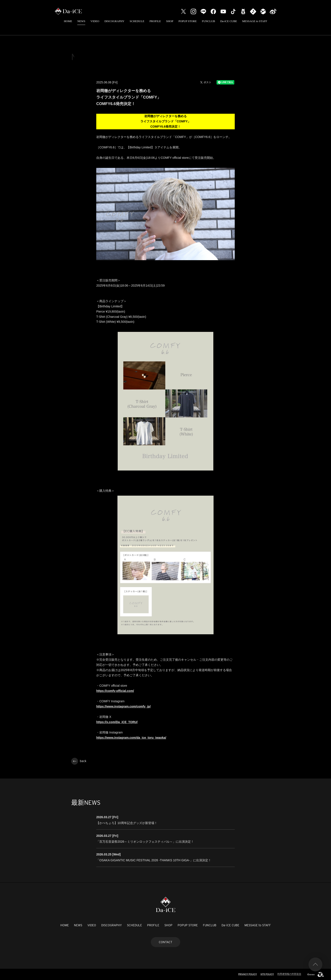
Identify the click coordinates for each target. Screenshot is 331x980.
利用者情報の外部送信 (289, 974)
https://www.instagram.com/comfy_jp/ (124, 706)
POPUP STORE (188, 21)
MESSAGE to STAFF (255, 21)
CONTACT (165, 942)
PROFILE (155, 21)
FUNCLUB (208, 21)
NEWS (81, 21)
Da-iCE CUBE (229, 21)
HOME (68, 21)
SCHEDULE (137, 21)
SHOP (170, 21)
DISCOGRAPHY (114, 21)
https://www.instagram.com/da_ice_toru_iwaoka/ (131, 738)
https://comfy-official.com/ (115, 691)
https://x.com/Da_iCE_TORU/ (117, 722)
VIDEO (95, 21)
